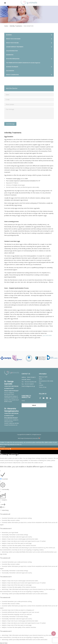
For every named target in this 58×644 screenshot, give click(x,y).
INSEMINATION (10, 55)
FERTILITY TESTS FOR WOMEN (29, 39)
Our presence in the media (46, 381)
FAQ (40, 383)
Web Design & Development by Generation (29, 438)
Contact (41, 385)
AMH (26, 179)
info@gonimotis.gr (30, 386)
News (40, 379)
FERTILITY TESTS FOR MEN (29, 43)
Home (6, 26)
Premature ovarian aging (13, 179)
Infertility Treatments (16, 26)
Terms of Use (43, 387)
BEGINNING (29, 35)
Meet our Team (43, 377)
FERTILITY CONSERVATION (29, 75)
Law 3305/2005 (47, 335)
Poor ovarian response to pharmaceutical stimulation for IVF (23, 181)
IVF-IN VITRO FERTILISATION (29, 59)
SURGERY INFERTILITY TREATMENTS (29, 47)
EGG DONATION (10, 71)
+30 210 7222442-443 (30, 382)
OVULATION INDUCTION (12, 51)
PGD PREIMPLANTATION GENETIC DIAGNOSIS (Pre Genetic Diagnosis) (23, 63)
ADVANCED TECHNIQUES (29, 67)
